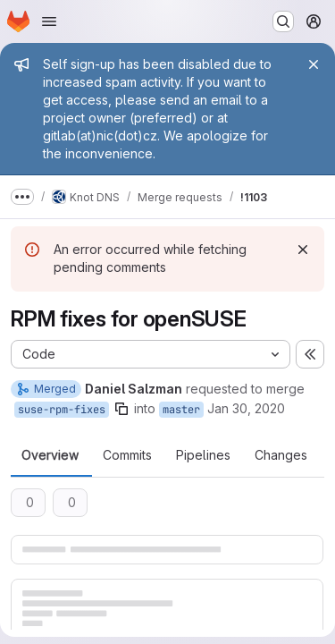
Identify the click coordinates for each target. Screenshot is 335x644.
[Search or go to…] (283, 21)
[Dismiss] (303, 250)
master (181, 410)
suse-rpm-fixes (62, 410)
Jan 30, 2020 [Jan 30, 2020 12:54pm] (246, 408)
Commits (127, 455)
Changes (281, 455)
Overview (50, 455)
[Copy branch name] (121, 409)
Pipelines (203, 455)
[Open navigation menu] (49, 21)
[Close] (314, 64)
